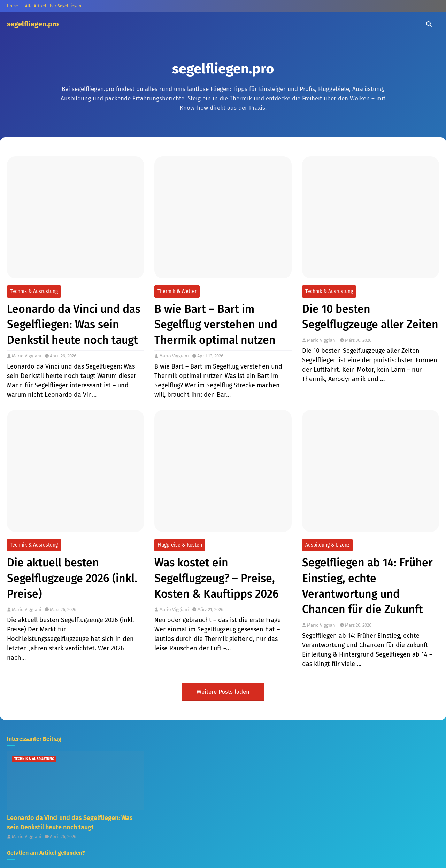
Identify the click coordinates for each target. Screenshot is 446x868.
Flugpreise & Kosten (180, 545)
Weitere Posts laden (223, 692)
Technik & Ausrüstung (34, 291)
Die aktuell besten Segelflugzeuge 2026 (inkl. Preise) (72, 578)
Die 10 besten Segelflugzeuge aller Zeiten (370, 317)
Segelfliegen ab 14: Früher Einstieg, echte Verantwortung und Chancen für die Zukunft (367, 586)
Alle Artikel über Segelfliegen (53, 6)
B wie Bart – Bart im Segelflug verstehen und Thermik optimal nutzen (216, 325)
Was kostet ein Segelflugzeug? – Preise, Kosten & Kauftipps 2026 (217, 578)
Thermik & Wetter (177, 291)
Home (13, 6)
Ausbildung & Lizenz (327, 545)
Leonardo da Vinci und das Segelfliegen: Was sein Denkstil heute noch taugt (74, 325)
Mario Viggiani (27, 356)
